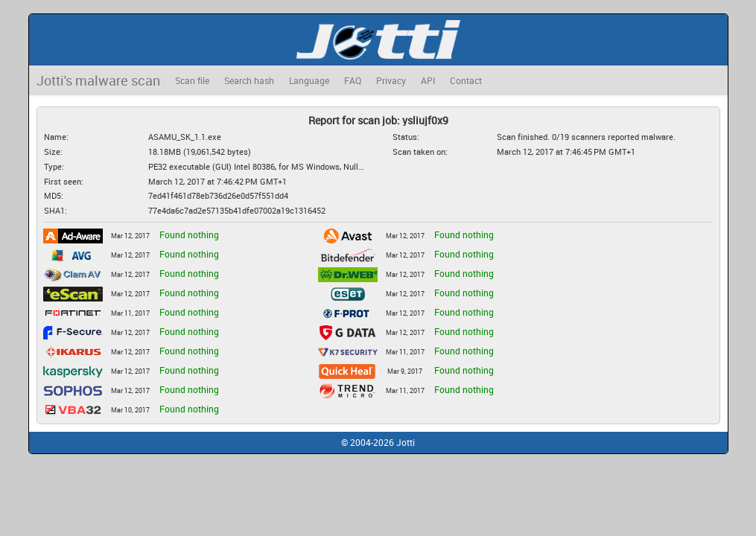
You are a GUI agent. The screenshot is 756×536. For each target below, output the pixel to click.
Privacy (391, 80)
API (428, 80)
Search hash (249, 80)
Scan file (192, 80)
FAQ (353, 80)
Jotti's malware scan (98, 80)
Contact (466, 80)
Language (309, 80)
